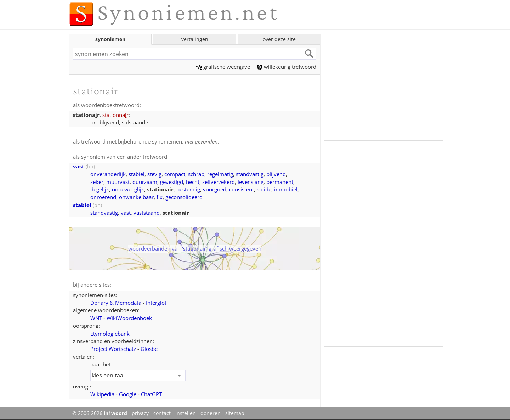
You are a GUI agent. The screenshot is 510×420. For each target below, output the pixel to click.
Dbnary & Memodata (116, 303)
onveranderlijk (108, 174)
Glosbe (149, 349)
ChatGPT (151, 394)
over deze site (279, 39)
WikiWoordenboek (129, 318)
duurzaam (145, 182)
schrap (196, 174)
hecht (193, 182)
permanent (280, 182)
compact (175, 174)
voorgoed (215, 189)
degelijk (100, 189)
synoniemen (110, 39)
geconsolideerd (184, 197)
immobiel (286, 189)
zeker (97, 182)
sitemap (235, 413)
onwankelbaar (136, 197)
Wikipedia (102, 394)
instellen (186, 413)
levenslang (251, 182)
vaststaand (147, 213)
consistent (242, 189)
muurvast (118, 182)
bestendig (188, 189)
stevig (154, 174)
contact (162, 413)
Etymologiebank (110, 334)
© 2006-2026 (100, 413)
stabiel (137, 174)
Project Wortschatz (113, 349)
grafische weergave (223, 67)
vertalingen (195, 39)
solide (264, 189)
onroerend (103, 197)
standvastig (250, 174)
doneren (211, 413)
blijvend (276, 174)
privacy (140, 413)
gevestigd (172, 182)
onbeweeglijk (128, 189)
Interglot (156, 303)
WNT (96, 318)
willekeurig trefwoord (287, 67)
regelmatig (220, 174)
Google (128, 394)
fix (160, 197)
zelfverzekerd (219, 182)
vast (79, 166)
